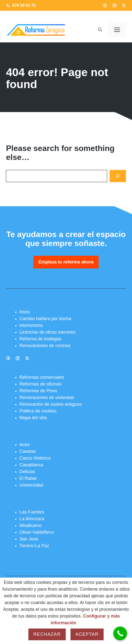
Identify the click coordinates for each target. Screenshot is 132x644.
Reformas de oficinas (40, 384)
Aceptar (87, 634)
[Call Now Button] (120, 633)
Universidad (31, 485)
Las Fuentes (32, 512)
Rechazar (47, 634)
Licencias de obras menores (47, 332)
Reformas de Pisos (38, 391)
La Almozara (32, 519)
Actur (25, 445)
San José (29, 539)
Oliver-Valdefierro (37, 532)
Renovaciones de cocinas (45, 346)
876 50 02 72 (24, 5)
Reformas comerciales (42, 377)
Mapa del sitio (33, 418)
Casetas (28, 451)
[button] (100, 30)
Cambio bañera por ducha (45, 319)
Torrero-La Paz (34, 546)
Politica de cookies (38, 411)
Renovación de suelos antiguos (51, 404)
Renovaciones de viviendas (47, 397)
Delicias (27, 472)
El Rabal (28, 478)
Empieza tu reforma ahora (66, 262)
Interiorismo (31, 325)
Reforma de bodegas (40, 339)
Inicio (25, 312)
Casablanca (31, 465)
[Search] (118, 176)
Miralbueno (31, 525)
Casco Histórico (35, 458)
